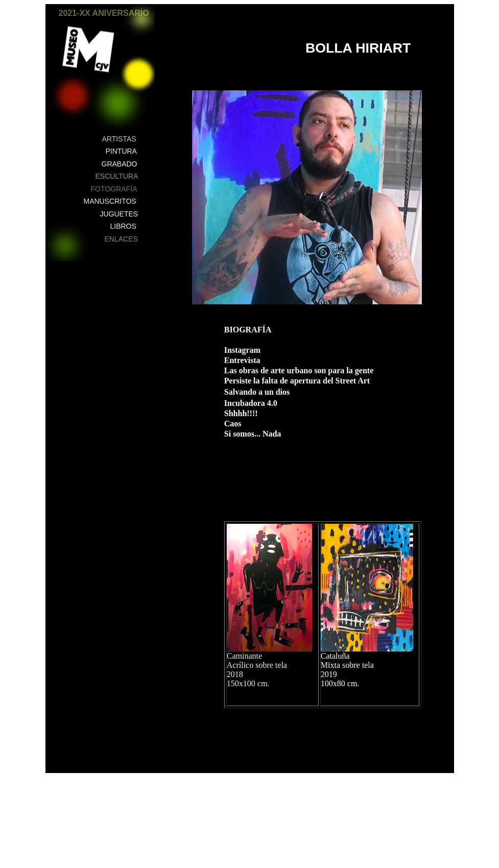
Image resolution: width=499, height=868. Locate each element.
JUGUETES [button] (119, 214)
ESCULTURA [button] (117, 176)
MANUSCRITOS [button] (110, 201)
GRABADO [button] (120, 164)
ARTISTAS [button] (119, 139)
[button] (142, 19)
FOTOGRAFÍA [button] (114, 189)
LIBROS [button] (123, 226)
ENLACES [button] (121, 239)
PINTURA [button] (121, 151)
